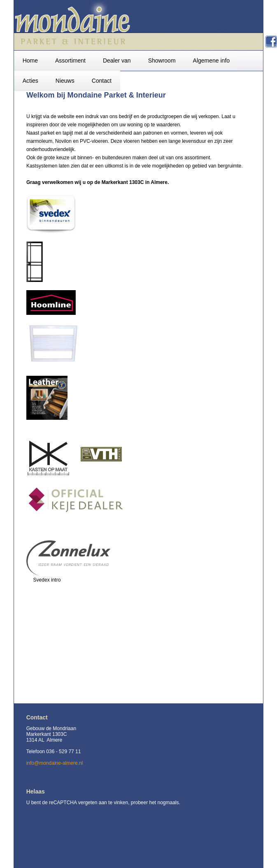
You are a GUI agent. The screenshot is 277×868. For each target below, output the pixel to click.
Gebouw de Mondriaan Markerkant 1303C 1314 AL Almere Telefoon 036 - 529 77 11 (54, 740)
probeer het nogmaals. (156, 803)
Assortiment (70, 61)
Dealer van (117, 61)
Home (30, 61)
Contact (102, 81)
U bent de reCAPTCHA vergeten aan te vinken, (79, 803)
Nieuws (65, 81)
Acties (30, 81)
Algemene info (212, 61)
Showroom (162, 61)
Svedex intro (47, 580)
